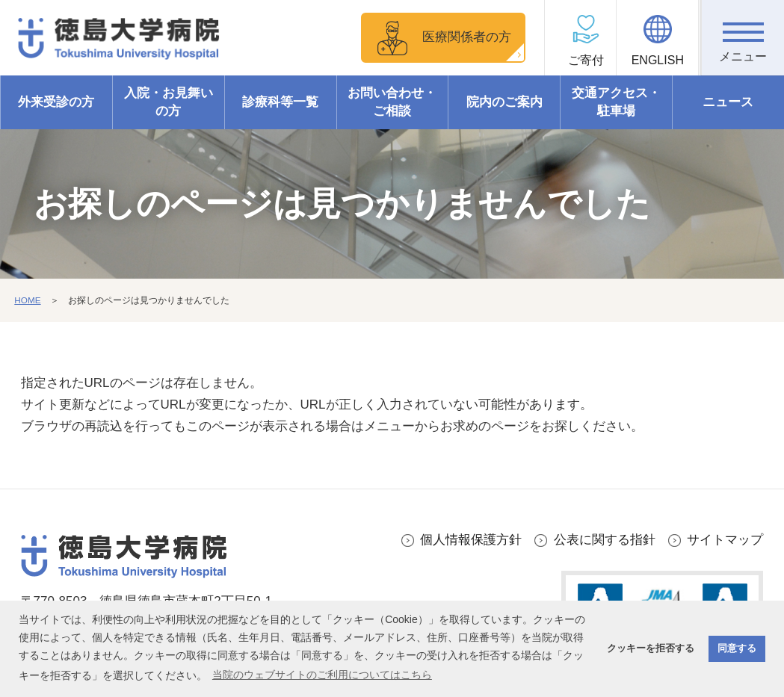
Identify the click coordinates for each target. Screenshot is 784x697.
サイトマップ (725, 540)
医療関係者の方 (466, 37)
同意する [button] (737, 648)
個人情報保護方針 (471, 540)
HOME (28, 300)
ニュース (728, 102)
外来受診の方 (56, 102)
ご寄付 (579, 60)
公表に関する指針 (605, 540)
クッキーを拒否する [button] (651, 648)
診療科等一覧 (280, 102)
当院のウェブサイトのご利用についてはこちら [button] (322, 675)
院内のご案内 (504, 102)
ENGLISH (661, 60)
